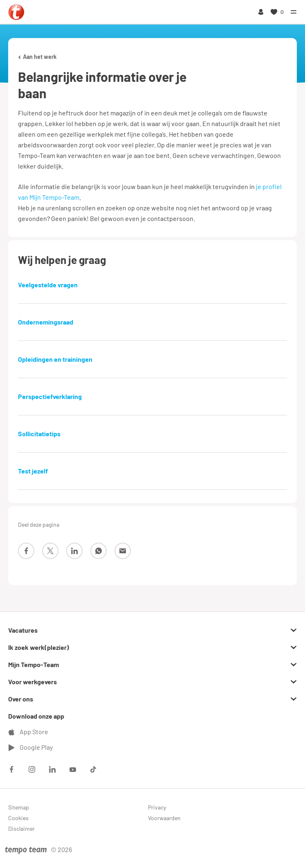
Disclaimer (21, 829)
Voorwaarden (164, 818)
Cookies (18, 818)
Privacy (157, 807)
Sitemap (19, 807)
